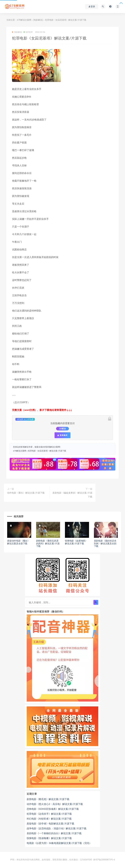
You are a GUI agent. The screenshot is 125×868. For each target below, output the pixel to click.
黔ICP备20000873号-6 (104, 860)
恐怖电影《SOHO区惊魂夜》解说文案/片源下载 (53, 809)
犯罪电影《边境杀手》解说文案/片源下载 (49, 814)
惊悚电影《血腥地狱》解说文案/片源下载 (76, 542)
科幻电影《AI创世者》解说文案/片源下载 (49, 819)
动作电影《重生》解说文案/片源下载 (26, 493)
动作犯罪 (28, 32)
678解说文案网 (24, 20)
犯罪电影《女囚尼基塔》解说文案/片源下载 (47, 451)
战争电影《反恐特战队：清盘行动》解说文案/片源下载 (57, 828)
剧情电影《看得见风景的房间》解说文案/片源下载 (48, 543)
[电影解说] (38, 20)
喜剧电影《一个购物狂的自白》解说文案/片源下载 (54, 833)
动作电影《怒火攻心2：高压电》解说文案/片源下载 (55, 804)
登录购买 (62, 435)
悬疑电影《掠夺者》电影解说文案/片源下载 (50, 823)
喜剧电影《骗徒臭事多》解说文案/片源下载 (72, 495)
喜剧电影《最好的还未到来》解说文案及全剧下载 (105, 543)
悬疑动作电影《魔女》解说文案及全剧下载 (18, 542)
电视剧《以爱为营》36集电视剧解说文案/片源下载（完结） (59, 843)
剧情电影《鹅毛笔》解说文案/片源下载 (48, 799)
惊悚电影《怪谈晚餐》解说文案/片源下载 (49, 838)
